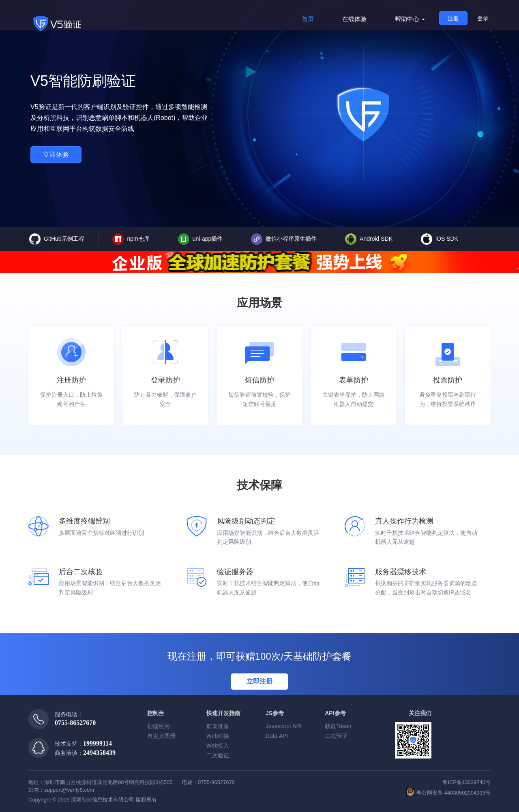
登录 (483, 18)
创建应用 (159, 726)
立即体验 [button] (56, 155)
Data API (277, 736)
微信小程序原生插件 (284, 239)
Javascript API (284, 726)
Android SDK (369, 239)
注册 (453, 18)
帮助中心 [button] (410, 19)
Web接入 (218, 746)
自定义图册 (161, 736)
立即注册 (259, 681)
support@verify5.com (69, 790)
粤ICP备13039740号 (466, 782)
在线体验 (354, 19)
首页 (308, 19)
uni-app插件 (201, 239)
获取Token (338, 726)
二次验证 (218, 755)
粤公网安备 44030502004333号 (448, 792)
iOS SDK (440, 239)
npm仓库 (131, 239)
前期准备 (218, 726)
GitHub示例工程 (57, 239)
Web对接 (218, 736)
